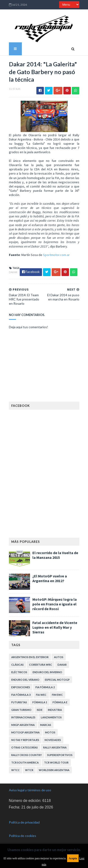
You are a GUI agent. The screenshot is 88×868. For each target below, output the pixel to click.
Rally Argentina (55, 747)
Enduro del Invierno (47, 672)
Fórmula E (60, 702)
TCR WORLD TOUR (56, 762)
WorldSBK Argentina (54, 770)
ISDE (40, 710)
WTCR (29, 770)
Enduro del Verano (25, 680)
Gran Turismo (21, 710)
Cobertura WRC (41, 665)
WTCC (15, 770)
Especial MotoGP (57, 680)
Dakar (13, 272)
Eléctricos (19, 672)
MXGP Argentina (23, 725)
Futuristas (19, 702)
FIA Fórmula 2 (45, 687)
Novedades (53, 740)
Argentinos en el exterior (30, 657)
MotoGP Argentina (25, 732)
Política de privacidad (24, 822)
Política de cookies (23, 836)
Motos (50, 732)
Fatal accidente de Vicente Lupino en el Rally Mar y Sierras (55, 627)
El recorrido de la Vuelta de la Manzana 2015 (55, 555)
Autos (59, 657)
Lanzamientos (51, 717)
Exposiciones (21, 687)
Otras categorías (25, 747)
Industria (55, 710)
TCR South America (25, 762)
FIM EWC (57, 695)
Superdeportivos (60, 755)
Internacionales (23, 717)
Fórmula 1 (40, 702)
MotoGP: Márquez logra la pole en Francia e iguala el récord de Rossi (55, 604)
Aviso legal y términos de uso (30, 790)
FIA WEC (41, 695)
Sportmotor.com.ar (56, 255)
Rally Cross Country (27, 755)
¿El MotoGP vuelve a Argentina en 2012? (50, 578)
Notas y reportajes (25, 740)
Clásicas (17, 665)
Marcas (46, 725)
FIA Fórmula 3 (21, 695)
